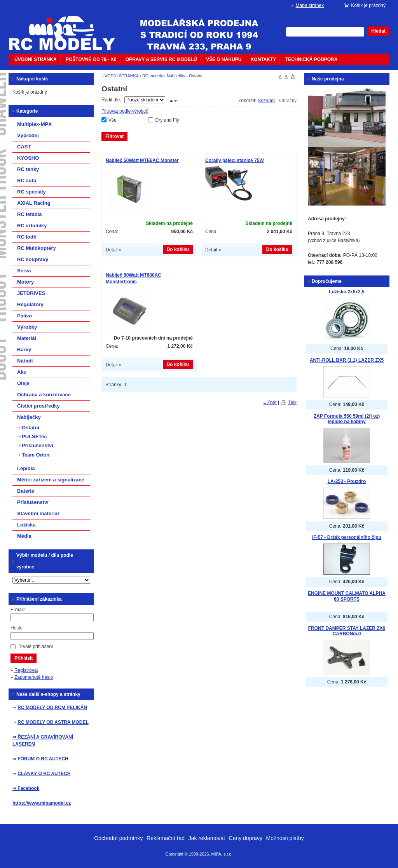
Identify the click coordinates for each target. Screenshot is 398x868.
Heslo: (17, 628)
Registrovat (26, 670)
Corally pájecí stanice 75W (235, 160)
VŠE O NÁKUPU (224, 59)
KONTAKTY (264, 59)
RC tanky (28, 169)
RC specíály (31, 192)
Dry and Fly (167, 120)
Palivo (24, 316)
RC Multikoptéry (37, 248)
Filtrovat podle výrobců (125, 111)
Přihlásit (24, 658)
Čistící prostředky (38, 406)
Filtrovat (114, 136)
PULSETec (34, 437)
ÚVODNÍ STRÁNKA (36, 59)
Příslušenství (38, 445)
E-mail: (18, 610)
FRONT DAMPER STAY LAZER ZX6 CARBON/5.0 (347, 631)
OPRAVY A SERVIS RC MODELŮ (161, 59)
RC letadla (30, 214)
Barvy (24, 349)
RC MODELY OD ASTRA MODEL (53, 722)
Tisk (292, 403)
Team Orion (36, 455)
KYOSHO (28, 158)
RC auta (27, 180)
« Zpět (270, 403)
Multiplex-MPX (34, 124)
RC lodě (27, 237)
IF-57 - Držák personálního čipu (347, 537)
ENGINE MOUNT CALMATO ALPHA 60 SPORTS (347, 596)
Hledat (378, 31)
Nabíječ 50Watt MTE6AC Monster (142, 160)
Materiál (27, 338)
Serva (24, 271)
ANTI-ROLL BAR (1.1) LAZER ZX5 (347, 360)
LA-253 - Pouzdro (347, 481)
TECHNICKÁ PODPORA (312, 59)
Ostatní (31, 428)
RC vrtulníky (32, 226)
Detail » (114, 250)
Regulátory (30, 304)
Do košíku (178, 249)
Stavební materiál (38, 513)
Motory (25, 282)
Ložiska (26, 525)
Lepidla (26, 468)
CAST (24, 147)
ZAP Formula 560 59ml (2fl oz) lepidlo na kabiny (347, 419)
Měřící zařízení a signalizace (51, 480)
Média (24, 536)
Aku (22, 372)
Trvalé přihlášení (36, 647)
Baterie (26, 491)
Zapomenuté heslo (34, 677)
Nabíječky (176, 76)
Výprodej (28, 135)
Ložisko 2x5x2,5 (347, 292)
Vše (113, 120)
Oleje (23, 383)
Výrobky (27, 327)
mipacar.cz (67, 28)
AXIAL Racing (34, 203)
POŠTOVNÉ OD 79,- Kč (91, 59)
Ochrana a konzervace (44, 395)
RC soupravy (33, 259)
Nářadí (25, 361)
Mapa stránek (310, 5)
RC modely (153, 76)
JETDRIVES (31, 293)
